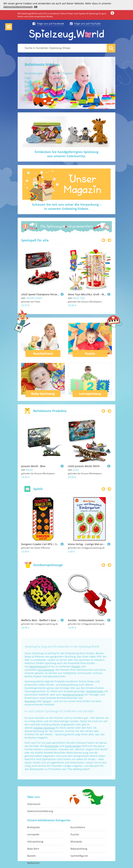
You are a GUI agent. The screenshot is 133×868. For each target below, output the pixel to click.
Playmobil (31, 82)
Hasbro (60, 86)
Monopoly (30, 701)
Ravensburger (34, 73)
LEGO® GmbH (34, 298)
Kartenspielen (73, 746)
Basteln (32, 856)
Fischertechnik (34, 95)
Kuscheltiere (43, 353)
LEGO (76, 470)
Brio (27, 91)
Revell (29, 470)
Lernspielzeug (90, 394)
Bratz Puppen (64, 73)
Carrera (60, 78)
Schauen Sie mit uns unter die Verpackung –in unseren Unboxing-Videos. (67, 207)
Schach (47, 701)
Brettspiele (34, 827)
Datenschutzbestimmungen (18, 7)
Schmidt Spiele (34, 86)
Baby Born (33, 849)
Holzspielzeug (35, 842)
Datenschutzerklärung (40, 811)
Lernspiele (33, 834)
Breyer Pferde (64, 91)
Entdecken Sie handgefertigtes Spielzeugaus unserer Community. (66, 154)
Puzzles (75, 834)
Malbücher (34, 863)
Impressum (34, 804)
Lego (28, 78)
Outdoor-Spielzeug (44, 728)
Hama (59, 82)
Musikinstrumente (73, 695)
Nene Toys (79, 298)
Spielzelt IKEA (64, 95)
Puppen (76, 666)
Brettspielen (52, 746)
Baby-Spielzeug (43, 394)
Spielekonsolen (95, 691)
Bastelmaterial (38, 666)
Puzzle (90, 353)
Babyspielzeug (79, 849)
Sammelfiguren (79, 856)
